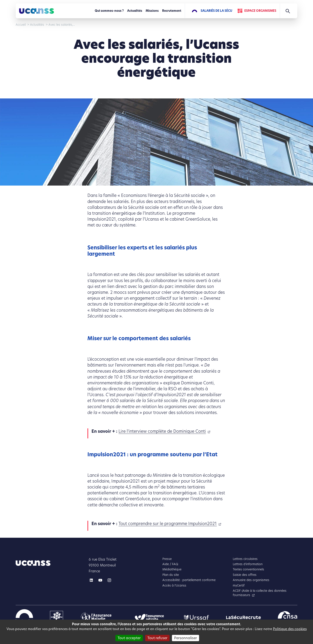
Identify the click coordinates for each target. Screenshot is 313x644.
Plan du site (171, 575)
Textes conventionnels (248, 569)
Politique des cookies (290, 629)
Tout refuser (157, 638)
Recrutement (172, 11)
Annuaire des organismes (251, 580)
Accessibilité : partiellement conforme (189, 580)
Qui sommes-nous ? (109, 11)
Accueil (21, 25)
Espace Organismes (260, 11)
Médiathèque (172, 569)
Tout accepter (129, 638)
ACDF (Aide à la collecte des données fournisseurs (260, 593)
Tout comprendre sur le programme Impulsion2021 (168, 524)
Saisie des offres (245, 575)
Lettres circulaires (245, 559)
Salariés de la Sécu (216, 11)
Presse (167, 559)
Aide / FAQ (170, 564)
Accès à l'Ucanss (174, 586)
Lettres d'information (248, 564)
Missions (152, 11)
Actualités (135, 11)
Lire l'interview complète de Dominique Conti (162, 431)
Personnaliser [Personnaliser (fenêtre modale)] (186, 638)
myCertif (239, 586)
